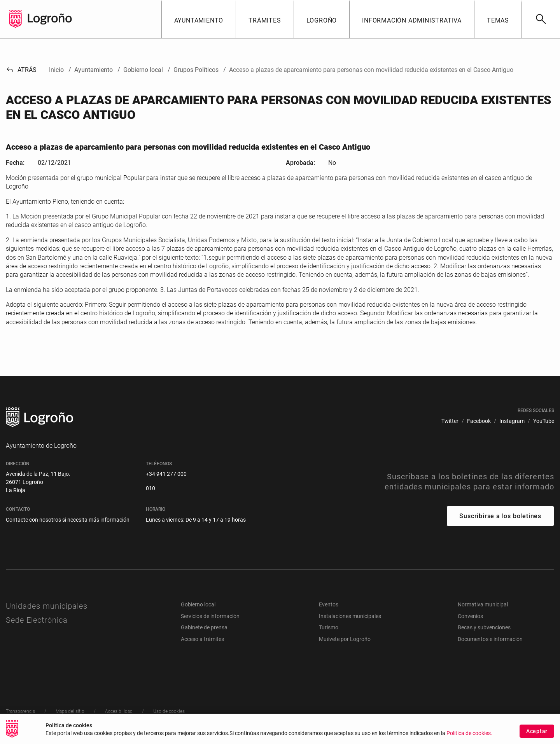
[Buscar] (541, 19)
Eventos (329, 604)
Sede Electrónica (37, 620)
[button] (199, 19)
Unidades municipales (47, 606)
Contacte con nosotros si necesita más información (68, 520)
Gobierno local (198, 604)
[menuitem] (450, 421)
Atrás (21, 70)
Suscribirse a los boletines (500, 516)
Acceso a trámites (202, 639)
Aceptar (537, 732)
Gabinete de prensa (204, 627)
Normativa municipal (483, 604)
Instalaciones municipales (350, 616)
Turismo (329, 627)
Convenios (470, 616)
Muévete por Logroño (345, 639)
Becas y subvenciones (484, 627)
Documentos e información (490, 639)
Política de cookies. (469, 734)
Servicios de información (210, 616)
